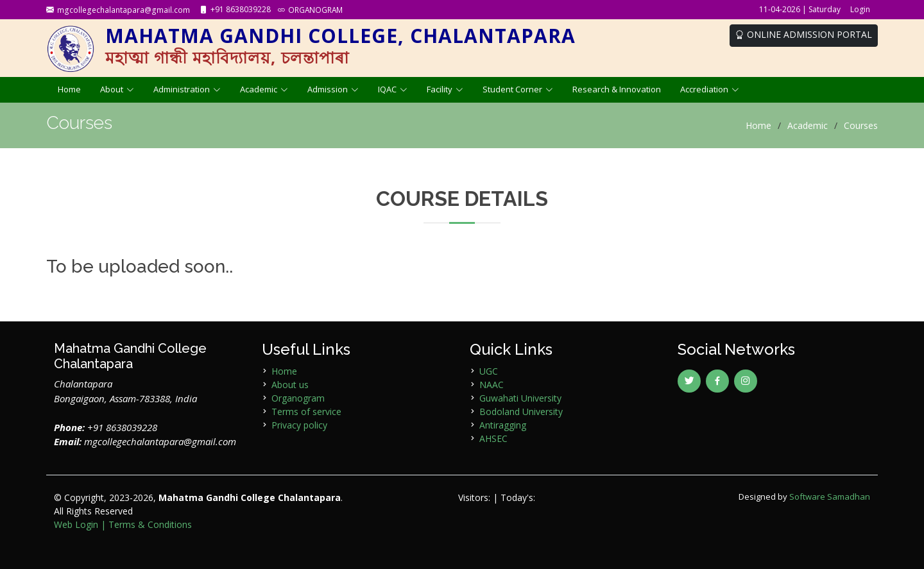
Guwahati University (520, 398)
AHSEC (493, 438)
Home (69, 89)
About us (290, 385)
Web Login (76, 524)
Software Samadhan (830, 497)
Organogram (298, 398)
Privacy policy (299, 425)
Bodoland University (521, 412)
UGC (489, 371)
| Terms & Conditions (146, 524)
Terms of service (306, 412)
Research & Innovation (617, 89)
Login (860, 9)
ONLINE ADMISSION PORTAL (804, 34)
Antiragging (503, 425)
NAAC (492, 385)
